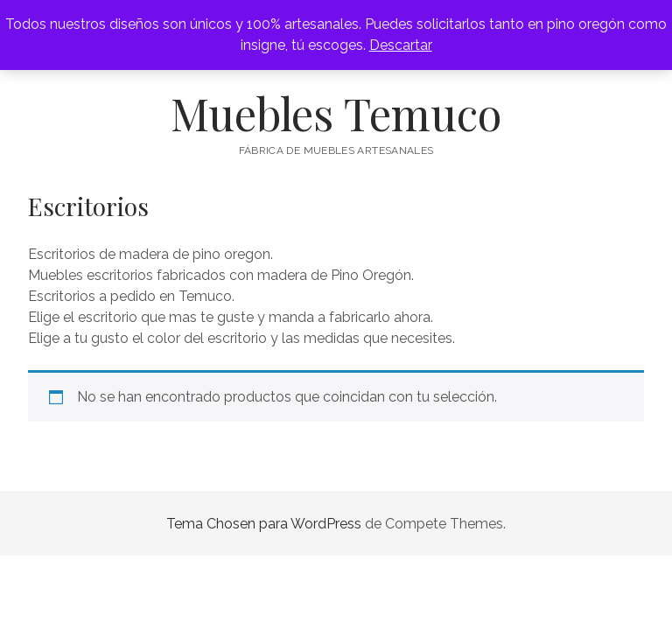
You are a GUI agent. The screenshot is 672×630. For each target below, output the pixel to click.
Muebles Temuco (336, 113)
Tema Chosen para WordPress (264, 524)
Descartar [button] (401, 45)
